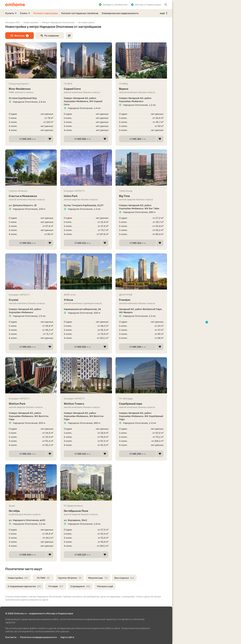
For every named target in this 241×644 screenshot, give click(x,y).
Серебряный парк (141, 404)
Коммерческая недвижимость (120, 13)
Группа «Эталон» (70, 578)
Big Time (141, 196)
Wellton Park (31, 404)
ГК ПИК (43, 578)
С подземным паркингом (24, 586)
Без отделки (124, 578)
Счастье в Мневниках (31, 196)
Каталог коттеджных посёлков (80, 13)
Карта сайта (67, 637)
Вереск (141, 89)
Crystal (31, 300)
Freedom (141, 300)
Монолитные (98, 578)
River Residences (31, 89)
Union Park (86, 196)
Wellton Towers (86, 404)
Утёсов (86, 300)
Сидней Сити (86, 89)
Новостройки (18, 578)
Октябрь (31, 511)
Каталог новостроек (46, 13)
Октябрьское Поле (86, 511)
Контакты (11, 637)
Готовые (56, 586)
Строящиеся (80, 586)
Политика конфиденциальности (38, 637)
